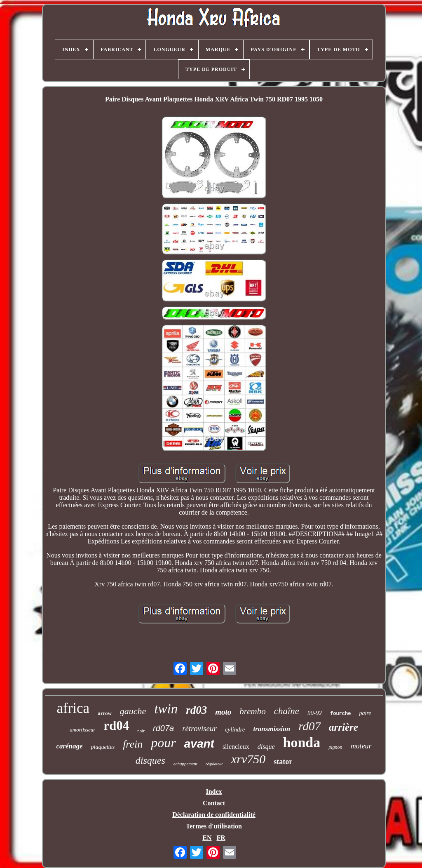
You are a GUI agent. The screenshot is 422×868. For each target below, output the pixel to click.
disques (150, 760)
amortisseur (82, 730)
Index (214, 792)
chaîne (287, 711)
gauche (133, 711)
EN (207, 838)
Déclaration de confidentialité (214, 815)
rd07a (163, 728)
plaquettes (103, 747)
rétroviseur (199, 728)
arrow (105, 713)
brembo (252, 711)
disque (266, 747)
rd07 (309, 726)
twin (166, 709)
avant (199, 744)
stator (283, 762)
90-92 (315, 713)
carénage (69, 746)
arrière (343, 727)
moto (223, 712)
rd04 (116, 726)
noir (141, 731)
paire (365, 713)
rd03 (196, 710)
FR (221, 838)
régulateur (214, 764)
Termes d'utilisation (214, 826)
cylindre (235, 729)
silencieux (236, 747)
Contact (214, 803)
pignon (335, 747)
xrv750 (248, 759)
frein (133, 744)
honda (302, 742)
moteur (361, 746)
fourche (340, 714)
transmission (272, 729)
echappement (185, 764)
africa (73, 708)
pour (163, 743)
